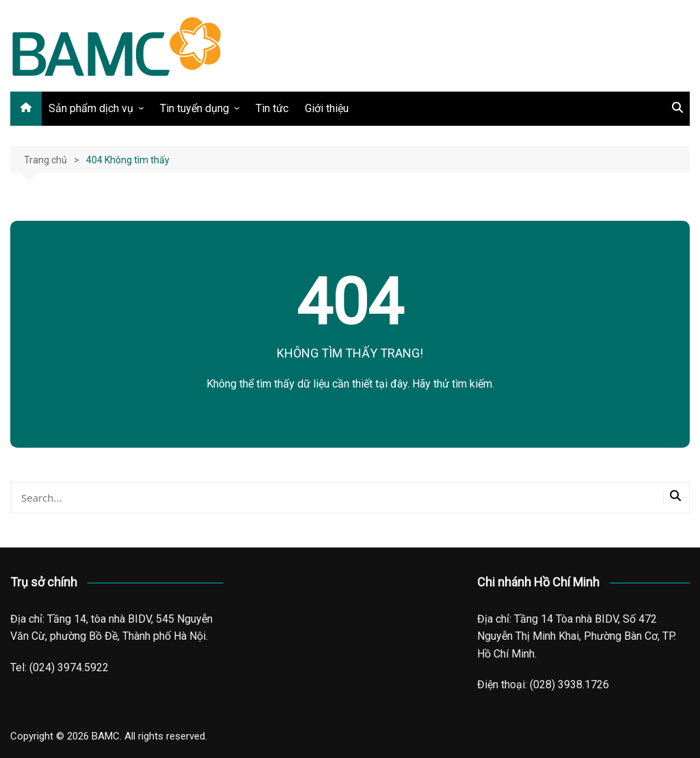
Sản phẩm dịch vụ (91, 108)
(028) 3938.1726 (569, 685)
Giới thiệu (327, 108)
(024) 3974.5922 (69, 667)
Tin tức (272, 108)
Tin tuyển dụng (194, 108)
